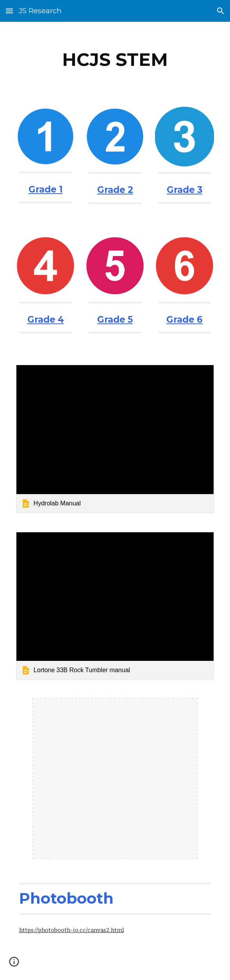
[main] (115, 60)
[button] (9, 11)
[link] (115, 439)
